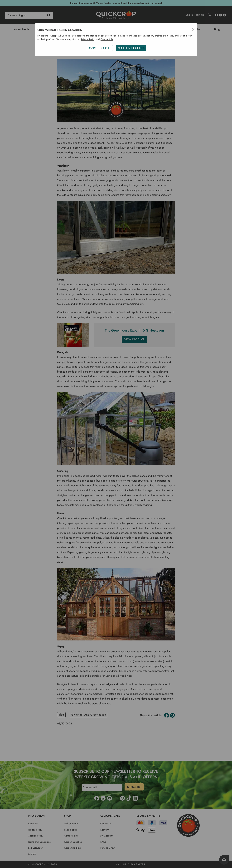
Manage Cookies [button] (99, 48)
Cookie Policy (107, 39)
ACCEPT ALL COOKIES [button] (131, 48)
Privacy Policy (88, 39)
